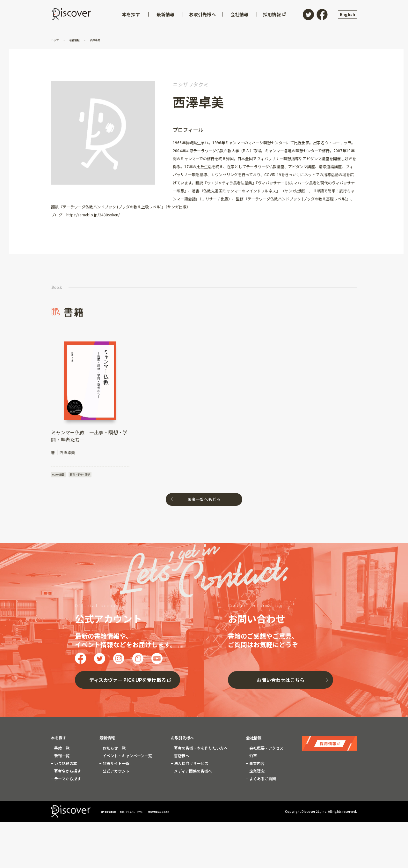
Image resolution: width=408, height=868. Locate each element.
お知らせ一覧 (114, 750)
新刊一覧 (61, 758)
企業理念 (256, 773)
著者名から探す (67, 773)
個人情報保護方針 (114, 813)
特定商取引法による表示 (199, 813)
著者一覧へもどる (204, 501)
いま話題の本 (65, 765)
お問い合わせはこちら (280, 682)
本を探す (59, 740)
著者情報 (81, 39)
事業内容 (256, 765)
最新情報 (107, 740)
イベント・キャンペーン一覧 (127, 758)
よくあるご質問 (262, 781)
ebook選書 (60, 475)
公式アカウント (116, 773)
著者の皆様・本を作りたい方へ (200, 750)
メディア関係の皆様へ (193, 773)
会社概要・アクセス (266, 750)
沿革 (253, 758)
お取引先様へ (182, 740)
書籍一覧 (61, 750)
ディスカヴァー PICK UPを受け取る (128, 682)
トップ (57, 39)
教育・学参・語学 (86, 475)
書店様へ (181, 758)
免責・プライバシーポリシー (154, 813)
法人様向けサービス (191, 765)
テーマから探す (67, 781)
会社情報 (254, 740)
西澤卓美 (107, 39)
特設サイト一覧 (116, 765)
